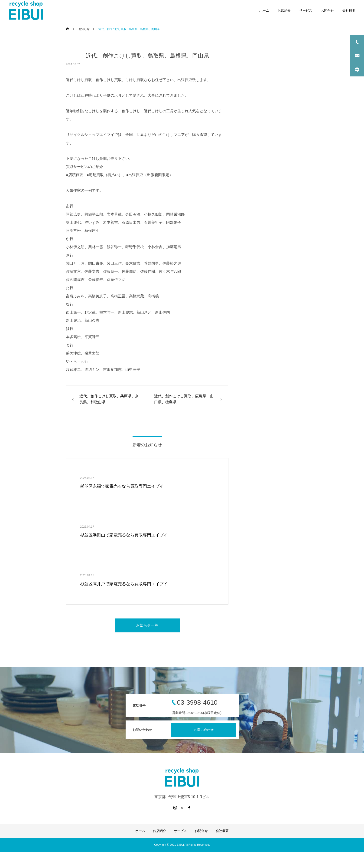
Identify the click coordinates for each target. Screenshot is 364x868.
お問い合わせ (204, 730)
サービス (306, 10)
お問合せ (327, 10)
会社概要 (349, 10)
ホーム (264, 10)
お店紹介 (284, 10)
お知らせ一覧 (147, 625)
